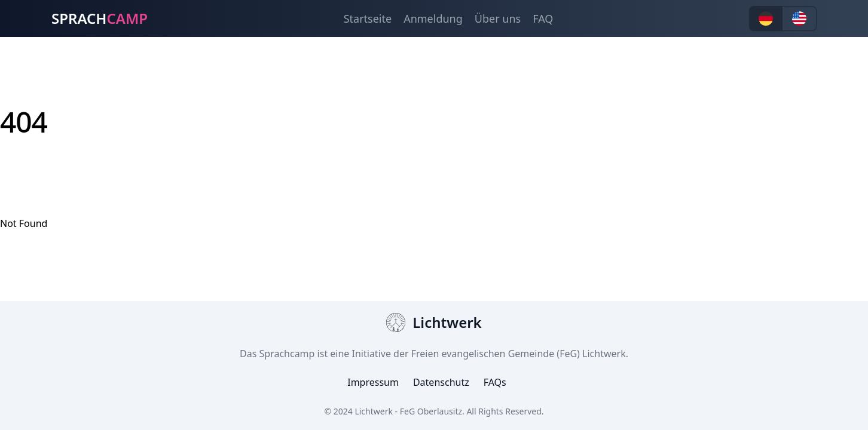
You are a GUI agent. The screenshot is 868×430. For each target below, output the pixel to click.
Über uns (498, 19)
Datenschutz (441, 382)
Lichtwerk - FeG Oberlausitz (408, 411)
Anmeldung (433, 19)
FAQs (495, 382)
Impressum (373, 382)
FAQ (543, 19)
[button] (766, 19)
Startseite (368, 19)
